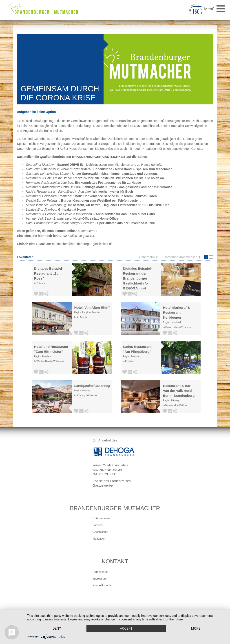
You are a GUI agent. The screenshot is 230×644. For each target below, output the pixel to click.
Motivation (99, 539)
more (196, 629)
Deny (57, 629)
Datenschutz (100, 572)
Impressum (100, 579)
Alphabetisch (190, 257)
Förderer (98, 525)
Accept (126, 629)
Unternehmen (101, 518)
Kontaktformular (103, 585)
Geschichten (100, 532)
